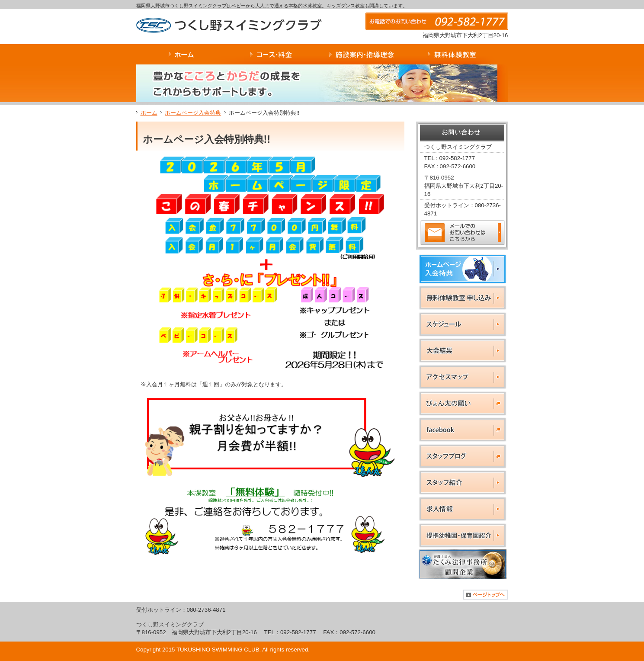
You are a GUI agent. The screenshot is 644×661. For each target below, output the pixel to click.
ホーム (149, 113)
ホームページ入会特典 (193, 113)
